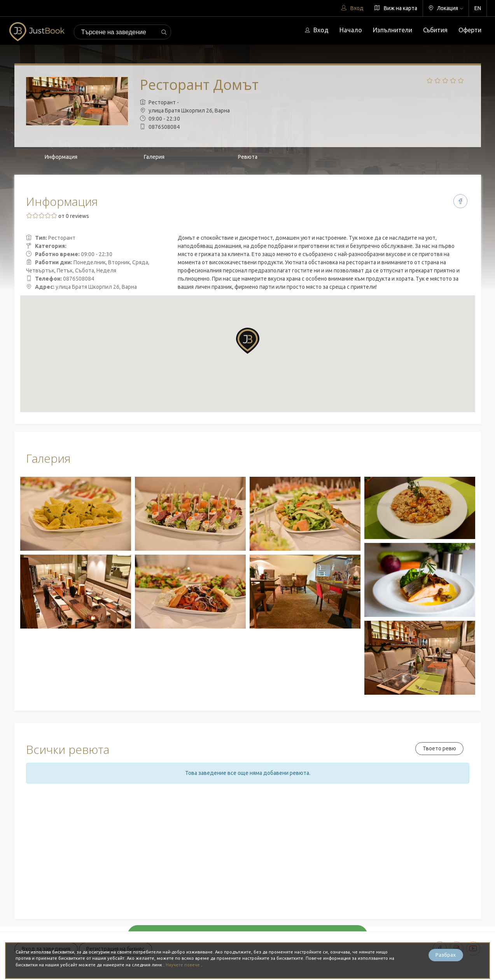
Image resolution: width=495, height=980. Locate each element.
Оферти (470, 30)
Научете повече (184, 965)
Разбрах (446, 955)
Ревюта (248, 157)
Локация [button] (446, 8)
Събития (435, 30)
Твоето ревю (439, 748)
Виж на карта (396, 8)
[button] (248, 341)
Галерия (154, 157)
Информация (61, 157)
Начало (351, 30)
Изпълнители (393, 30)
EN (478, 8)
